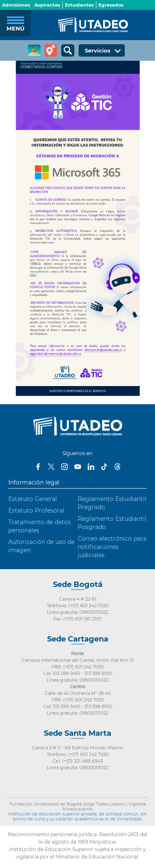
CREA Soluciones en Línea (34, 50)
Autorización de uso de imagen (41, 546)
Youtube (78, 467)
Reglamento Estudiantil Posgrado (112, 523)
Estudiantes (79, 5)
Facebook (38, 467)
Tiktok (104, 467)
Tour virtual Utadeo (51, 50)
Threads (117, 467)
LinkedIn (91, 467)
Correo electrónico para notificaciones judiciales (112, 547)
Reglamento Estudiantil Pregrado (112, 503)
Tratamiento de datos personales (39, 526)
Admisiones (16, 5)
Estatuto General (33, 499)
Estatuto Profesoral (36, 510)
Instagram (64, 467)
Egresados (111, 5)
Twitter (51, 467)
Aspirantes (47, 5)
